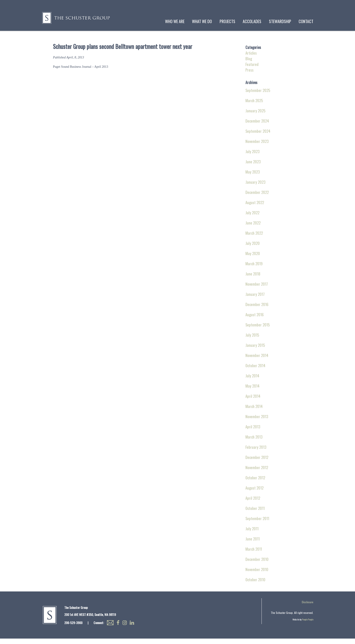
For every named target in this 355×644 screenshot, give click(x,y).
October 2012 (255, 483)
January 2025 (255, 116)
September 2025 (258, 96)
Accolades (252, 21)
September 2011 (257, 524)
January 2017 (255, 300)
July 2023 (252, 157)
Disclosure (308, 607)
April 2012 (253, 503)
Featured (252, 70)
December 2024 (257, 126)
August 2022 (255, 208)
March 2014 (254, 412)
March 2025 (254, 106)
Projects (227, 21)
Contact (306, 21)
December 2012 (257, 463)
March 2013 (254, 442)
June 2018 (253, 279)
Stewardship (280, 21)
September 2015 (258, 330)
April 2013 (253, 432)
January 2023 (255, 187)
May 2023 (253, 177)
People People (308, 625)
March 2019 (254, 269)
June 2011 (253, 544)
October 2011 (255, 514)
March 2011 (254, 554)
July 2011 (252, 534)
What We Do (202, 21)
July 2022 (252, 218)
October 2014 (255, 371)
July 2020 (253, 249)
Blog (249, 64)
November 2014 (257, 361)
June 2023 (253, 167)
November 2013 (257, 422)
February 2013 (256, 452)
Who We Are (175, 21)
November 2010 (257, 575)
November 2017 (257, 289)
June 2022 (253, 228)
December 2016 (257, 310)
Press (249, 75)
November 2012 (257, 473)
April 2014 (253, 402)
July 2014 (252, 381)
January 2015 (255, 351)
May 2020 (253, 259)
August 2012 (254, 493)
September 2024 (258, 136)
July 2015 (252, 340)
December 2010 (257, 565)
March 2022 (254, 238)
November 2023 (257, 147)
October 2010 (255, 585)
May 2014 (252, 391)
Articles (251, 58)
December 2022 (257, 198)
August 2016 (255, 320)
